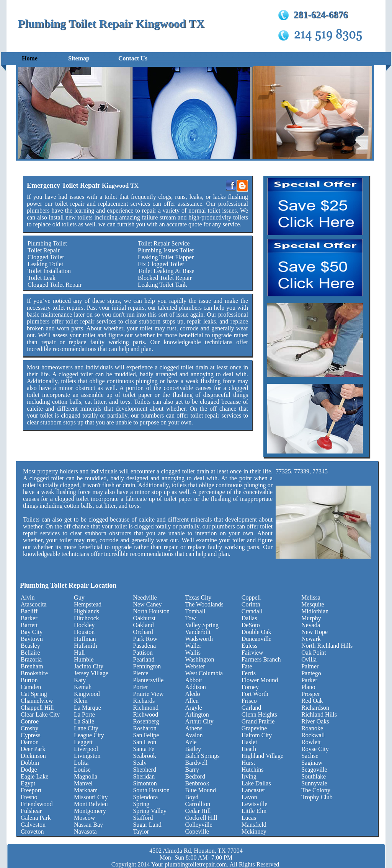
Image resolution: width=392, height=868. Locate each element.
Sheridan (144, 776)
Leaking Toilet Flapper (166, 257)
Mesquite (313, 604)
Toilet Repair (44, 250)
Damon (30, 742)
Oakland (143, 625)
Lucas (249, 818)
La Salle (84, 721)
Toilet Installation (49, 271)
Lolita (81, 763)
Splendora (145, 797)
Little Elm (254, 811)
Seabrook (144, 756)
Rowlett (311, 742)
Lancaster (253, 790)
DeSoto (251, 625)
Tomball (195, 611)
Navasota (85, 831)
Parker (309, 680)
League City (89, 735)
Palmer (310, 666)
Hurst (248, 763)
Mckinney (254, 831)
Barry (192, 770)
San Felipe (146, 735)
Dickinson (33, 756)
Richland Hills (319, 714)
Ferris (249, 673)
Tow (191, 618)
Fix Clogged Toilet (161, 264)
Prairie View (148, 694)
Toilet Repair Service (164, 243)
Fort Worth (255, 694)
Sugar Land (147, 825)
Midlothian (315, 611)
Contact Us (133, 58)
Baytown (32, 639)
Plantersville (148, 680)
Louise (82, 770)
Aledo (193, 694)
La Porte (84, 714)
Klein (81, 701)
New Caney (147, 604)
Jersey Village (91, 673)
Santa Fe (144, 749)
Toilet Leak (42, 278)
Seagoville (314, 770)
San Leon (145, 742)
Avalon (194, 735)
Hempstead (88, 604)
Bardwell (197, 763)
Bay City (32, 632)
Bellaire (30, 653)
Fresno (29, 797)
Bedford (195, 776)
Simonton (145, 783)
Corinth (251, 604)
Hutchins (253, 770)
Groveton (32, 831)
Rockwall (313, 735)
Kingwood (87, 694)
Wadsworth (199, 639)
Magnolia (86, 776)
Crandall (252, 611)
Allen (192, 701)
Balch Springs (203, 756)
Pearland (144, 659)
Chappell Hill (37, 708)
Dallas (249, 618)
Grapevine (254, 728)
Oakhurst (144, 618)
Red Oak (312, 701)
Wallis (193, 653)
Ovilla (309, 659)
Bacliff (29, 611)
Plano (308, 687)
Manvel (83, 783)
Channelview (37, 701)
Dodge (29, 770)
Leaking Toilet (45, 264)
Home (30, 58)
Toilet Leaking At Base (166, 271)
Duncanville (256, 639)
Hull (79, 653)
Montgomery (90, 811)
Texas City (198, 597)
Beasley (30, 646)
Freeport (31, 790)
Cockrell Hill (201, 818)
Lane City (86, 728)
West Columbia (204, 673)
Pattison (143, 653)
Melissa (311, 597)
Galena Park (36, 818)
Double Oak (256, 632)
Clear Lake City (40, 714)
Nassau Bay (88, 825)
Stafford (143, 818)
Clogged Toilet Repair (55, 285)
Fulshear (31, 811)
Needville (145, 597)
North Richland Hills (327, 646)
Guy (79, 597)
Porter (140, 687)
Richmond (146, 708)
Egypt (28, 783)
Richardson (315, 708)
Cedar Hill (198, 811)
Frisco (249, 701)
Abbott (194, 680)
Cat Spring (34, 694)
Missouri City (91, 797)
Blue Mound (201, 790)
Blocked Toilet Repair (165, 278)
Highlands (87, 611)
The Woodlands (204, 604)
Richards (144, 701)
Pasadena (144, 646)
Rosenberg (146, 721)
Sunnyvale (314, 783)
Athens (194, 728)
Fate (247, 666)
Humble (84, 659)
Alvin (28, 597)
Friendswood (37, 804)
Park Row (145, 639)
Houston (84, 632)
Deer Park (33, 749)
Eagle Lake (34, 776)
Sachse (310, 756)
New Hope (314, 632)
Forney (250, 687)
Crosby (29, 728)
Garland (252, 708)
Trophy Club (317, 797)
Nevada (311, 625)
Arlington (197, 714)
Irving (249, 776)
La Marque (87, 708)
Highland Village (262, 756)
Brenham (32, 666)
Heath (249, 749)
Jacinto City (89, 666)
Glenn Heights (259, 714)
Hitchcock (87, 618)
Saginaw (312, 763)
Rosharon (145, 728)
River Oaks (315, 721)
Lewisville (255, 804)
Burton (29, 680)
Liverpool (86, 749)
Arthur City (199, 721)
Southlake (314, 776)
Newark (311, 639)
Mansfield (254, 825)
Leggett (83, 742)
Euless (250, 646)
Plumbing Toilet (47, 243)
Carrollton (198, 804)
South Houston (151, 790)
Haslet (249, 742)
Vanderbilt (198, 632)
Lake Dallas (256, 783)
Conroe (30, 721)
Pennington (147, 666)
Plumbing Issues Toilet (166, 250)
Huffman (85, 639)
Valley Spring (202, 625)
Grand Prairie (258, 721)
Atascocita (34, 604)
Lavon (249, 797)
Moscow (84, 818)
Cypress (31, 735)
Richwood (145, 714)
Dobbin (30, 763)
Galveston (33, 825)
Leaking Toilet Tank (163, 285)
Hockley (84, 625)
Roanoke (312, 728)
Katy (80, 680)
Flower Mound (260, 680)
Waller (193, 646)
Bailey (193, 749)
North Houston (151, 611)
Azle (191, 742)
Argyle (194, 708)
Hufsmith (85, 646)
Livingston (87, 756)
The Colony (316, 790)
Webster (195, 666)
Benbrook (197, 783)
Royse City (315, 749)
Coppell (251, 597)
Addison (196, 687)
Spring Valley (149, 811)
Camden (31, 687)
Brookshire (34, 673)
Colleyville (199, 825)
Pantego (311, 673)
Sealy (140, 763)
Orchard (143, 632)
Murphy (311, 618)
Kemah (83, 687)
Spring (141, 804)
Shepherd (144, 770)
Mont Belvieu (91, 804)
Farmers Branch (261, 659)
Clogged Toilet (46, 257)
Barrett (29, 625)
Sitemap (79, 58)
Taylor (141, 831)
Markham (86, 790)
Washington (200, 659)
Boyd (192, 797)
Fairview (252, 653)
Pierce (140, 673)
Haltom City (257, 735)
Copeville (197, 831)
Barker (29, 618)
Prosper (311, 694)
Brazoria (31, 659)
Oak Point (314, 653)
